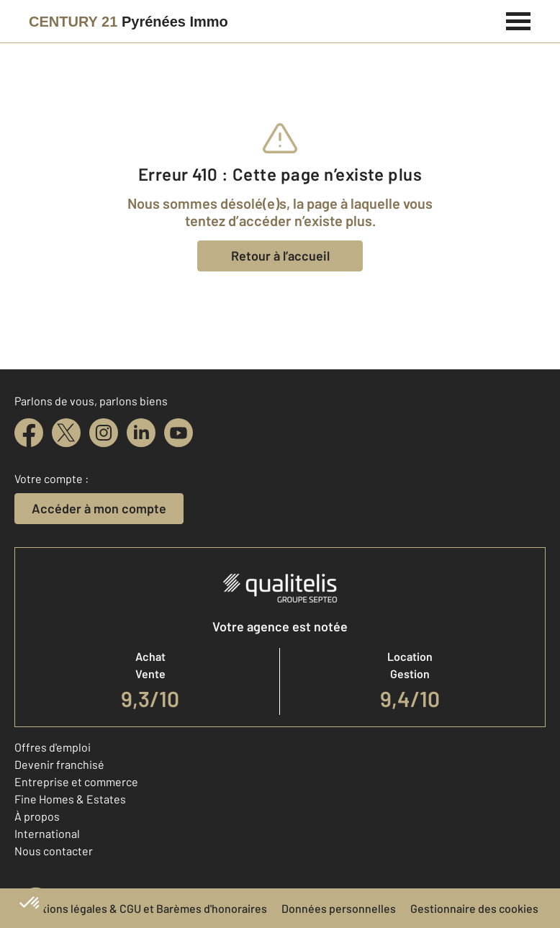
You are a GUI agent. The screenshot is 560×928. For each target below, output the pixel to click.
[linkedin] (141, 433)
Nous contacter (54, 851)
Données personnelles (339, 908)
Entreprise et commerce (76, 781)
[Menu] (519, 19)
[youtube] (179, 433)
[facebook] (29, 433)
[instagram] (104, 433)
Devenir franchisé (59, 764)
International (47, 833)
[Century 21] (128, 22)
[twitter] (66, 433)
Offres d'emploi (53, 747)
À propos (37, 816)
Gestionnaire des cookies (474, 908)
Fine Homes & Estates (70, 799)
